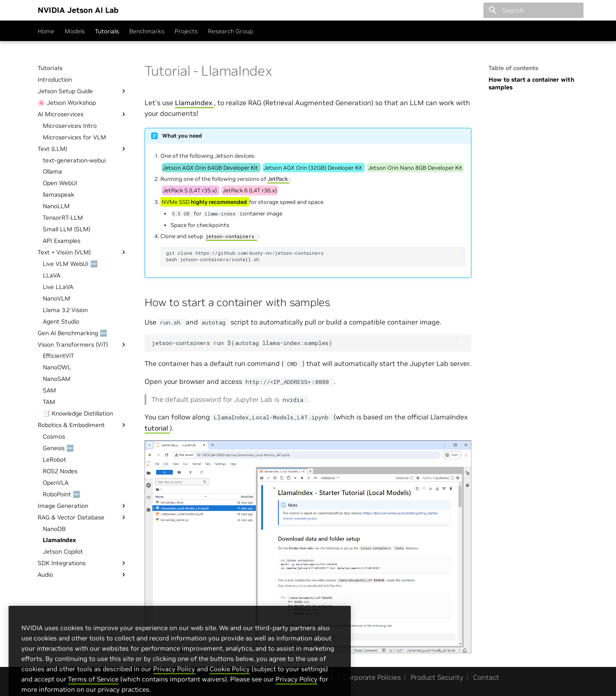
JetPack (278, 179)
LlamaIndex (194, 103)
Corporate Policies (372, 677)
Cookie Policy (230, 683)
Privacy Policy (174, 683)
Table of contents (513, 68)
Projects (186, 31)
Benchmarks (147, 31)
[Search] (533, 10)
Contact (486, 677)
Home (46, 31)
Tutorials (107, 31)
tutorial (157, 428)
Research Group (230, 31)
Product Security (437, 677)
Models (75, 31)
